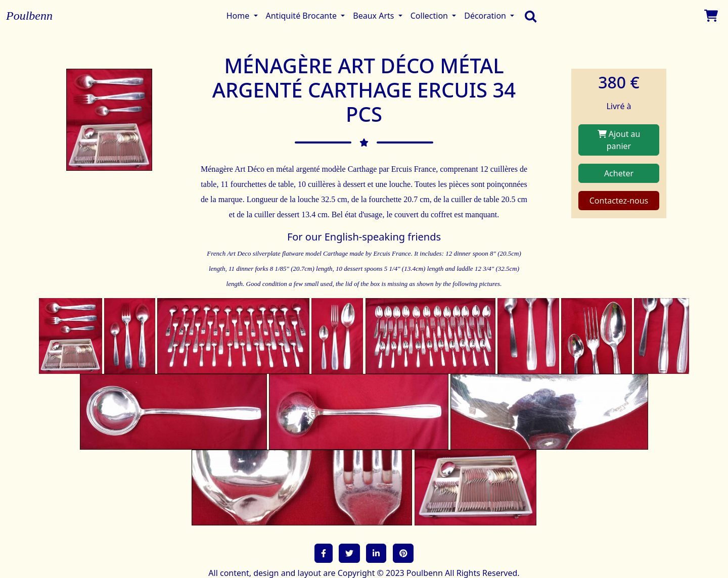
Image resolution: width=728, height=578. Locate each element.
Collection (430, 16)
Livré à (619, 106)
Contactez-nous (619, 201)
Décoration (486, 16)
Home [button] (239, 16)
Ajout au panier (619, 140)
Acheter (619, 173)
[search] (528, 16)
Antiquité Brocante (303, 16)
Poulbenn (29, 16)
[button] (324, 553)
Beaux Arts (374, 16)
